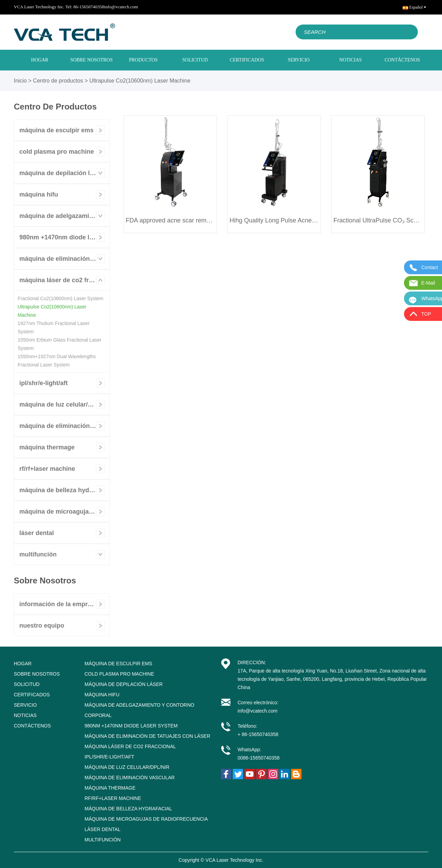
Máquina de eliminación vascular (64, 426)
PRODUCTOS (143, 60)
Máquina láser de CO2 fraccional (64, 280)
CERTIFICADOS (247, 60)
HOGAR (40, 60)
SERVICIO (299, 60)
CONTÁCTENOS (402, 60)
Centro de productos (58, 81)
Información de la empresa (59, 604)
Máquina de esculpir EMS (56, 130)
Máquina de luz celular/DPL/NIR (63, 404)
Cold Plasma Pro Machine (57, 152)
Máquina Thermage (47, 447)
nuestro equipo (42, 626)
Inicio (20, 81)
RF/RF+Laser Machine (47, 469)
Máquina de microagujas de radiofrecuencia (64, 512)
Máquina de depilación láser (61, 173)
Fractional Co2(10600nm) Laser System (60, 298)
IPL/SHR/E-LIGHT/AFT (44, 383)
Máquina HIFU (39, 194)
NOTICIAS (350, 60)
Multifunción (38, 554)
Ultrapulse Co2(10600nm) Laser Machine (140, 81)
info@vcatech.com (121, 7)
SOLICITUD (195, 60)
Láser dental (37, 533)
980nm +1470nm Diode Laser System (64, 237)
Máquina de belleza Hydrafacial (64, 490)
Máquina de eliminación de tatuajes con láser (64, 259)
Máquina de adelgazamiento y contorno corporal (64, 216)
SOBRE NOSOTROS (92, 60)
